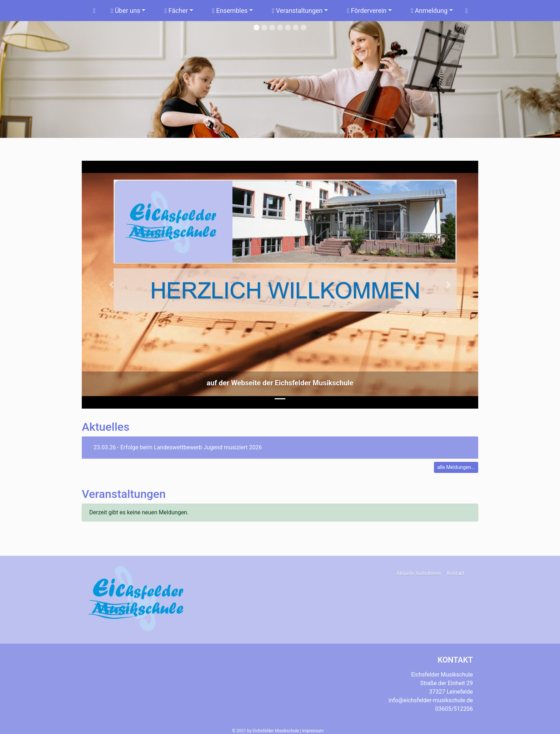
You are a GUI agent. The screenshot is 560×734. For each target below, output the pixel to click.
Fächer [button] (176, 11)
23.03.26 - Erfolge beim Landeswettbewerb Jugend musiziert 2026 (178, 447)
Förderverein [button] (367, 11)
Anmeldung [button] (429, 11)
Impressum (313, 731)
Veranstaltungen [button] (297, 11)
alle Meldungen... (456, 467)
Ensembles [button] (230, 11)
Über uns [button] (125, 11)
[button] (112, 285)
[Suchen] (467, 11)
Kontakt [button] (456, 573)
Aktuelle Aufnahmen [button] (419, 573)
